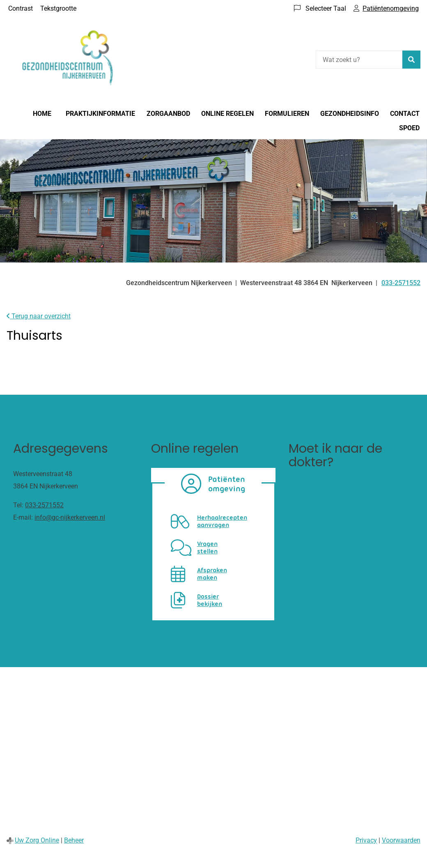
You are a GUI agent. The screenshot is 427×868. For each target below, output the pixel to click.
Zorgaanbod (168, 114)
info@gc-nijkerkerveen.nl (70, 517)
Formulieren (287, 114)
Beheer (74, 840)
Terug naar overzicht (39, 316)
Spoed (409, 128)
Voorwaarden (401, 840)
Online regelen (227, 114)
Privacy (366, 840)
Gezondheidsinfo (350, 114)
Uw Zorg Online (37, 840)
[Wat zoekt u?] (359, 60)
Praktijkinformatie (100, 114)
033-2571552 (44, 505)
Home (42, 114)
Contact (405, 114)
